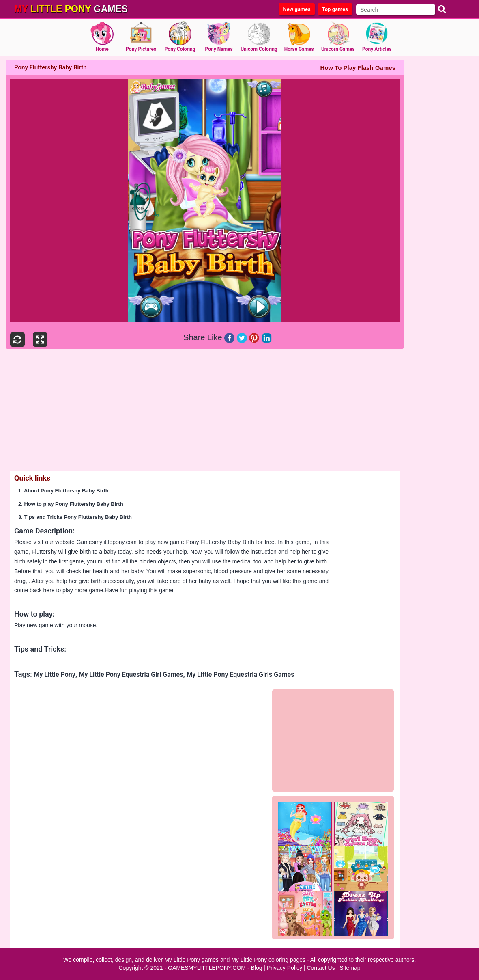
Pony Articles (377, 49)
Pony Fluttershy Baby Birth (220, 542)
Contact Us (321, 968)
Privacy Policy (285, 968)
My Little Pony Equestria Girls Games (240, 675)
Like (215, 337)
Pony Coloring (180, 49)
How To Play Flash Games (358, 68)
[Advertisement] (203, 410)
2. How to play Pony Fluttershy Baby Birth (71, 504)
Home (102, 49)
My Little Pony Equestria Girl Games (131, 675)
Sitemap (350, 968)
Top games (335, 9)
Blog (256, 968)
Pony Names (219, 49)
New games (296, 9)
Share (194, 337)
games (71, 9)
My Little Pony (54, 675)
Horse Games (299, 49)
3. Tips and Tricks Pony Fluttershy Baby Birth (75, 517)
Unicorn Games (338, 49)
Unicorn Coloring (259, 49)
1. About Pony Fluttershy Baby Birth (63, 491)
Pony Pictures (141, 49)
